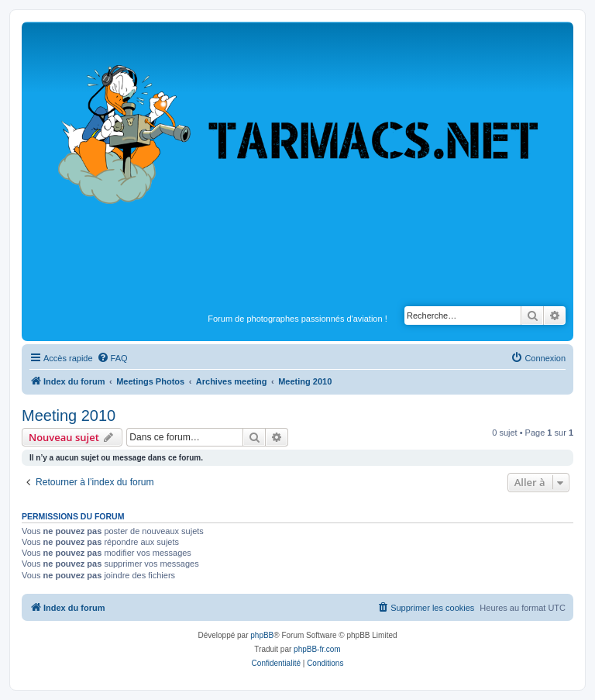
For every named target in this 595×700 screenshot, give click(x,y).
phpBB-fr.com (317, 649)
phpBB (262, 635)
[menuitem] (112, 358)
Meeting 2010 (69, 416)
